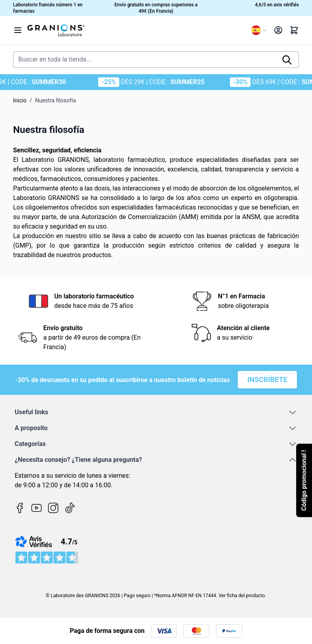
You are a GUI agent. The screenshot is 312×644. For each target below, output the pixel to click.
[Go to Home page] (136, 30)
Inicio (20, 100)
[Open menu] (18, 30)
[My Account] (278, 30)
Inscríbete (267, 380)
